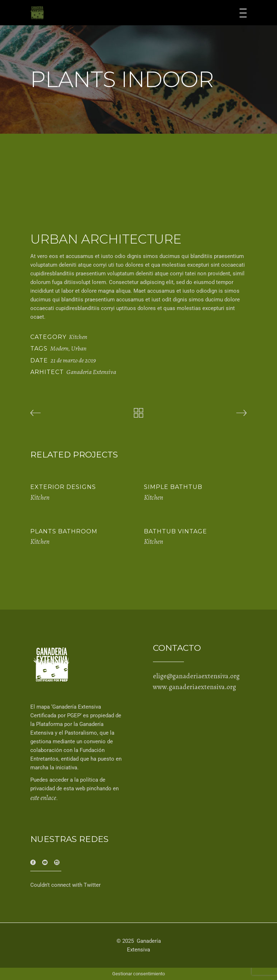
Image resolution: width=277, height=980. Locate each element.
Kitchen (78, 337)
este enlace (43, 798)
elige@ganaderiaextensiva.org (196, 676)
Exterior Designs (63, 487)
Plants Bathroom (64, 531)
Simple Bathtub (173, 487)
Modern (59, 348)
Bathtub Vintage (175, 531)
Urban (79, 348)
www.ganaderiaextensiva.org (194, 687)
